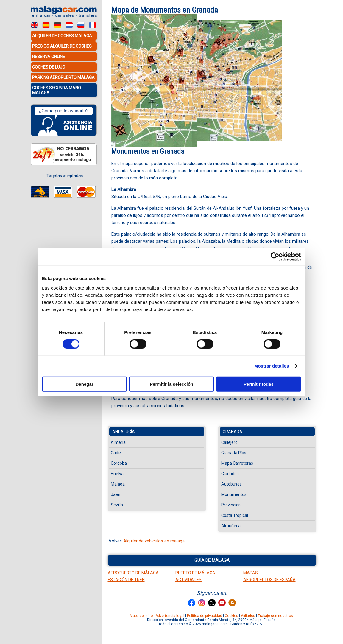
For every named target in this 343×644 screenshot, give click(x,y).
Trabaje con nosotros (275, 616)
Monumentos (234, 494)
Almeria (118, 442)
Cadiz (116, 453)
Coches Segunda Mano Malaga (57, 90)
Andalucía (124, 432)
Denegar (84, 384)
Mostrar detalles (272, 366)
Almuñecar (232, 526)
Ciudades (230, 474)
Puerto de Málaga (195, 573)
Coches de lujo (49, 67)
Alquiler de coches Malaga (62, 36)
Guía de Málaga (212, 560)
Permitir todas (259, 384)
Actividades (188, 580)
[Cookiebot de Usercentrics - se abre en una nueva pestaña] (275, 257)
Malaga (118, 484)
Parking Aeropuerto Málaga (63, 77)
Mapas (251, 573)
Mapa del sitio (141, 616)
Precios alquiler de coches (62, 46)
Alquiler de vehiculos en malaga (154, 541)
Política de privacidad (205, 616)
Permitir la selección (171, 384)
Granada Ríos (234, 453)
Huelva (117, 474)
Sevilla (117, 505)
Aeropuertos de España (269, 580)
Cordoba (119, 463)
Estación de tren (126, 580)
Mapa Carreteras (237, 463)
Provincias (231, 505)
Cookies (231, 616)
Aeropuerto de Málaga (133, 573)
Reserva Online (49, 57)
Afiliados (248, 616)
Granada (233, 432)
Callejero (229, 442)
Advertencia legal (170, 616)
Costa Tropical (235, 515)
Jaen (116, 494)
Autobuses (231, 484)
